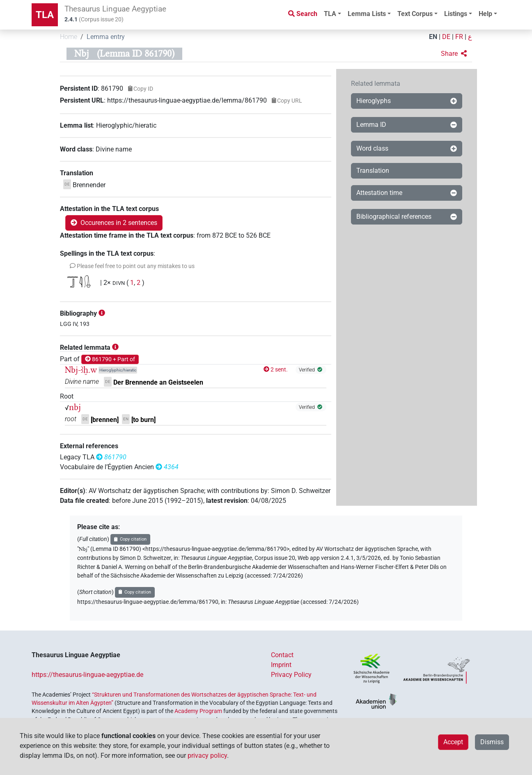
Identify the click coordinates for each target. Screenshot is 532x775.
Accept (453, 742)
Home (69, 37)
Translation (373, 171)
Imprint (281, 665)
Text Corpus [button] (415, 14)
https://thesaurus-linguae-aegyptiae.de (87, 675)
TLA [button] (330, 14)
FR (459, 37)
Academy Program (198, 711)
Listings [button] (456, 14)
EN (433, 37)
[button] (454, 54)
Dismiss (492, 742)
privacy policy (207, 756)
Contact (282, 655)
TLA (45, 15)
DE (446, 37)
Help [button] (485, 14)
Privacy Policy (291, 675)
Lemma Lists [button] (367, 14)
